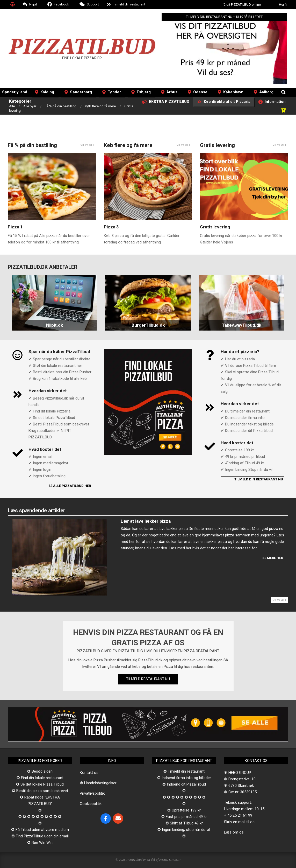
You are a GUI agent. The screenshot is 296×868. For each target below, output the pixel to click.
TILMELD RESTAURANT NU (148, 679)
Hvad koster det (45, 449)
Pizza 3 (111, 227)
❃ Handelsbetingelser (98, 783)
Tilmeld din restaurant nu (259, 479)
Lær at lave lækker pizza (146, 521)
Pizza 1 (15, 227)
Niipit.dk (55, 325)
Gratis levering (215, 227)
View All (88, 145)
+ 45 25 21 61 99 (238, 815)
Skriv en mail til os (239, 822)
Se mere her (273, 558)
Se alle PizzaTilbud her (70, 486)
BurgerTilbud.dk (148, 325)
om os (238, 832)
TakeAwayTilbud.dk (242, 325)
